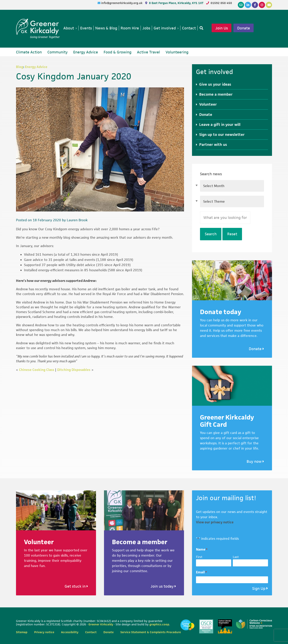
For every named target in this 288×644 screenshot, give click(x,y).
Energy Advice (36, 67)
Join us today (163, 586)
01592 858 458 (221, 3)
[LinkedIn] (248, 5)
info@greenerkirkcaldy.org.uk (122, 3)
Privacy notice (44, 632)
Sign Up (259, 588)
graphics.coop (159, 624)
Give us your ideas (215, 84)
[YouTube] (269, 5)
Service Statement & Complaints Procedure (151, 632)
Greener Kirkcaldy (38, 27)
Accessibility (70, 632)
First (199, 557)
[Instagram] (262, 5)
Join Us (222, 28)
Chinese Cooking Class (37, 370)
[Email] (241, 5)
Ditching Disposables (74, 370)
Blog (20, 67)
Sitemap (22, 632)
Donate (244, 28)
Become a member (216, 94)
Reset (232, 234)
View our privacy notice (215, 522)
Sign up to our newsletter (222, 135)
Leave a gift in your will (220, 125)
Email (201, 572)
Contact (91, 632)
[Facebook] (255, 5)
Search (211, 234)
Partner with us (213, 145)
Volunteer (208, 104)
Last (236, 557)
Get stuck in (76, 586)
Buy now (255, 461)
